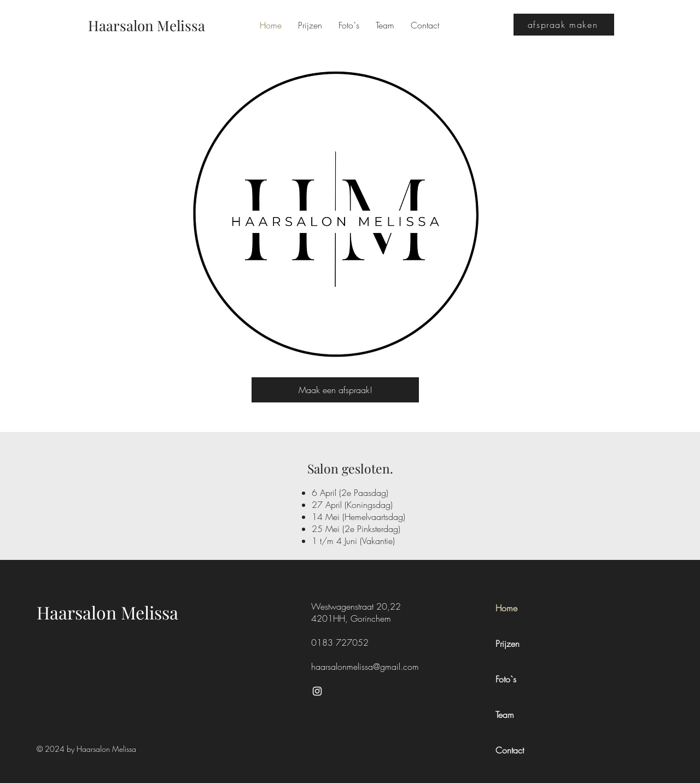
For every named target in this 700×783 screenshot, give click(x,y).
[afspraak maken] (564, 25)
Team (505, 715)
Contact (510, 750)
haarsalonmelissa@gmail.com (365, 667)
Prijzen (507, 644)
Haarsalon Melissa (107, 612)
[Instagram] (317, 691)
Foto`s (506, 679)
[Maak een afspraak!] (335, 390)
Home (506, 608)
